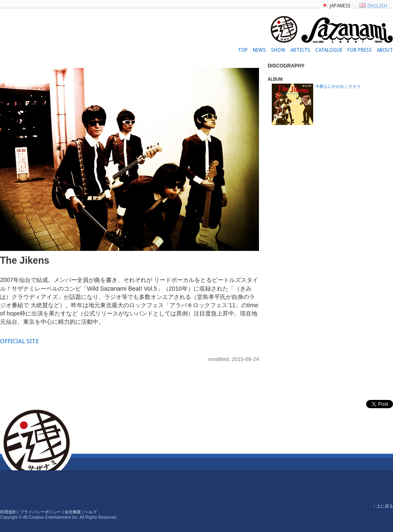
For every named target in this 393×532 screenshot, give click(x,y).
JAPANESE (340, 6)
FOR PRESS (360, 50)
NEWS (259, 50)
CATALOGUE (329, 50)
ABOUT (385, 50)
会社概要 (73, 512)
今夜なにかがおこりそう (338, 86)
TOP (243, 50)
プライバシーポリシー (41, 512)
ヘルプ (91, 512)
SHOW (278, 50)
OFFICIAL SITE (19, 341)
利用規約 (8, 512)
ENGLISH (377, 6)
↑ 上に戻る (383, 506)
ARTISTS (300, 50)
